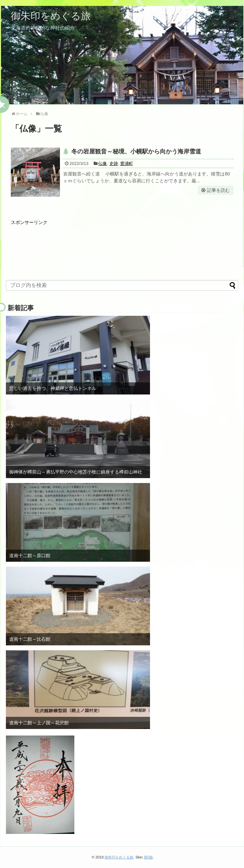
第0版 (148, 857)
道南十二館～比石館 (30, 639)
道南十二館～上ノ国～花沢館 (39, 723)
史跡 (114, 163)
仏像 (103, 163)
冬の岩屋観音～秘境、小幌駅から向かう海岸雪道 (136, 151)
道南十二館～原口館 (30, 555)
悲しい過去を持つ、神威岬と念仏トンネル (53, 388)
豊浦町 (127, 163)
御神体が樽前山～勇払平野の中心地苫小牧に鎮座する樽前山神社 (76, 472)
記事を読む (218, 190)
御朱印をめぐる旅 (51, 16)
